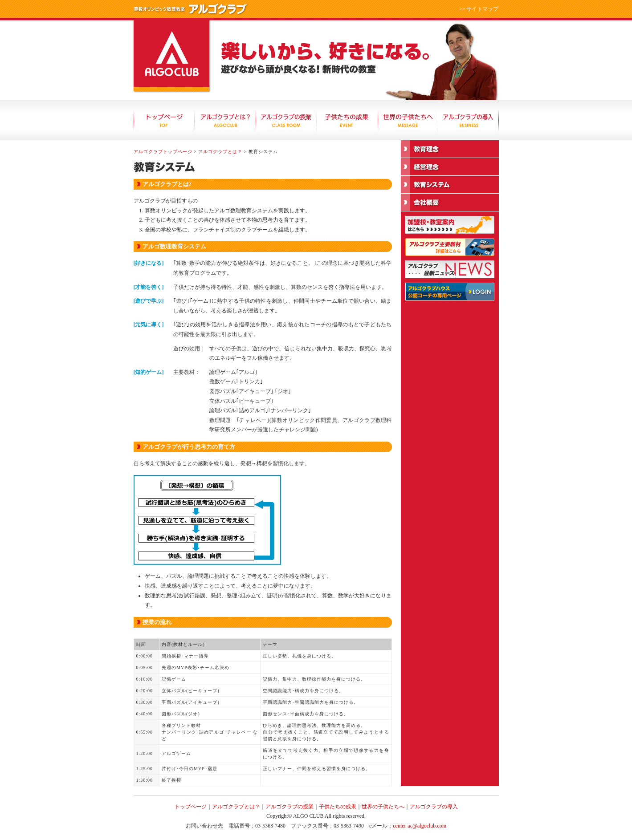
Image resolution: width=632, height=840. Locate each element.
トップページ (164, 120)
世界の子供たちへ (408, 120)
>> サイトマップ (479, 9)
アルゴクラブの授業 (286, 120)
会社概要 (450, 203)
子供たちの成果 (347, 120)
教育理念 (450, 149)
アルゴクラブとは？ (225, 120)
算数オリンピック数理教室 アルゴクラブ (171, 56)
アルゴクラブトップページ (163, 152)
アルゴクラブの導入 (469, 120)
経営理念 (450, 167)
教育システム (450, 185)
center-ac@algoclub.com (420, 826)
